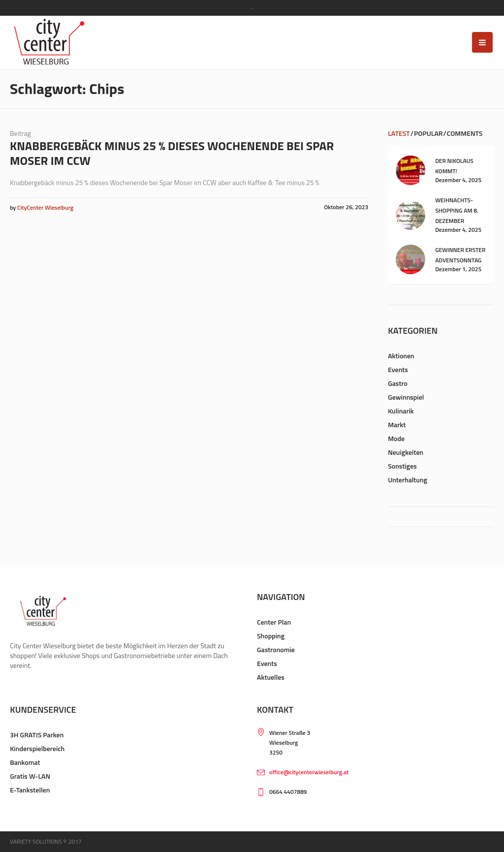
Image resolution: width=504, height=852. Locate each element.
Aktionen (401, 356)
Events (398, 369)
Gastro (398, 383)
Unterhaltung (408, 480)
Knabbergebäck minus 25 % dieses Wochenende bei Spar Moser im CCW (172, 153)
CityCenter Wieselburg (45, 207)
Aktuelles (271, 677)
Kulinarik (401, 411)
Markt (397, 425)
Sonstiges (402, 466)
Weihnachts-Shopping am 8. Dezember (457, 210)
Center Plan (274, 622)
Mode (396, 438)
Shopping (271, 636)
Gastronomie (276, 649)
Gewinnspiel (406, 397)
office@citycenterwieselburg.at (309, 772)
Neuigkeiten (406, 452)
